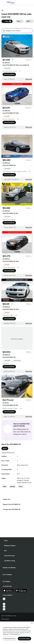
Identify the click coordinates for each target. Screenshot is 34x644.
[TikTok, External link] (4, 599)
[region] (17, 633)
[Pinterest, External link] (4, 609)
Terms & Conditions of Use (9, 616)
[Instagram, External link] (4, 607)
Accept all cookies (24, 639)
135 (2, 15)
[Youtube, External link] (4, 604)
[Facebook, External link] (4, 601)
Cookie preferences (10, 639)
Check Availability (9, 79)
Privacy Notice (5, 619)
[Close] (32, 623)
